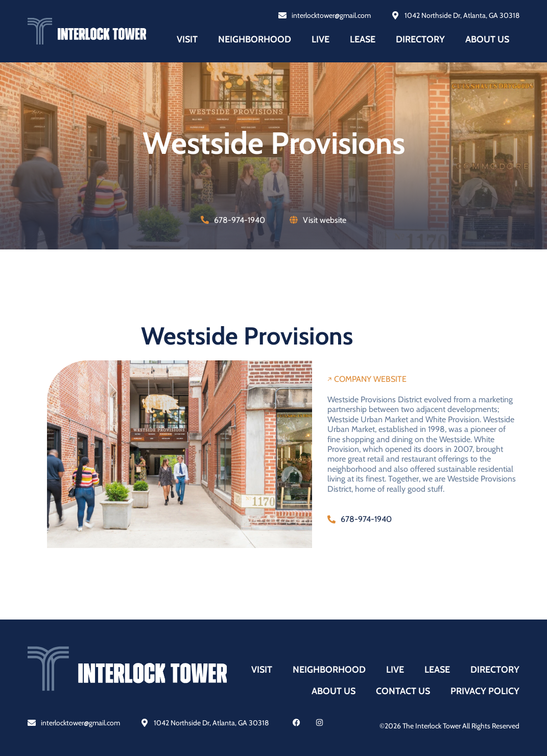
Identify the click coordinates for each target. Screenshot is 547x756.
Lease (363, 39)
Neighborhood (255, 39)
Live (320, 39)
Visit (187, 39)
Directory (420, 39)
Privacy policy (485, 691)
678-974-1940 (240, 220)
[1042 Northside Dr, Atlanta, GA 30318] (145, 723)
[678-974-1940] (205, 220)
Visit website (325, 220)
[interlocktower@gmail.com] (32, 723)
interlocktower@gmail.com (80, 723)
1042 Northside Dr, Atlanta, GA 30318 (211, 723)
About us (487, 39)
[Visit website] (294, 220)
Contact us (403, 691)
